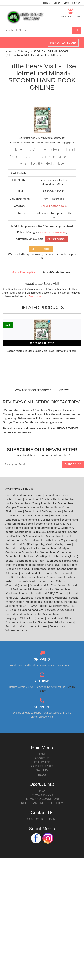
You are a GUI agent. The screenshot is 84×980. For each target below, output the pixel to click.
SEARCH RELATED (42, 343)
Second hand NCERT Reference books (31, 569)
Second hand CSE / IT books (49, 593)
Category (23, 51)
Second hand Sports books (23, 548)
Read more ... (36, 296)
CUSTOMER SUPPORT (42, 819)
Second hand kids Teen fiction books (38, 560)
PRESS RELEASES (42, 766)
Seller (57, 3)
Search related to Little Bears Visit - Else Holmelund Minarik (42, 351)
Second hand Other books (61, 602)
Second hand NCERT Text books (57, 565)
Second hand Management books (27, 626)
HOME (42, 754)
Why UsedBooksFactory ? (33, 390)
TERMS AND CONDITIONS (42, 799)
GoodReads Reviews (57, 272)
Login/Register (72, 3)
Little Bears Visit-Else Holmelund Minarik (35, 55)
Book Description (24, 272)
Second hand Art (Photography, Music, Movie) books (39, 544)
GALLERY (42, 770)
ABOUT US (42, 758)
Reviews (63, 390)
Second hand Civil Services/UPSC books (47, 610)
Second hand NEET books (37, 573)
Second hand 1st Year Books (48, 585)
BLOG (42, 774)
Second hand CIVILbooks (51, 597)
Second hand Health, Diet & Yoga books (51, 540)
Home (46, 3)
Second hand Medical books (56, 622)
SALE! (8, 325)
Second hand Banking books (24, 614)
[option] (42, 349)
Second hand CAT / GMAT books (27, 606)
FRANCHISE (42, 762)
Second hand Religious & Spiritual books (41, 532)
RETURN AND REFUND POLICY (42, 803)
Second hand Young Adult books (36, 503)
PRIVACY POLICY (42, 795)
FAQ (42, 790)
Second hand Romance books (24, 495)
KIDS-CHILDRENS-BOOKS (51, 51)
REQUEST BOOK (41, 249)
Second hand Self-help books (43, 511)
